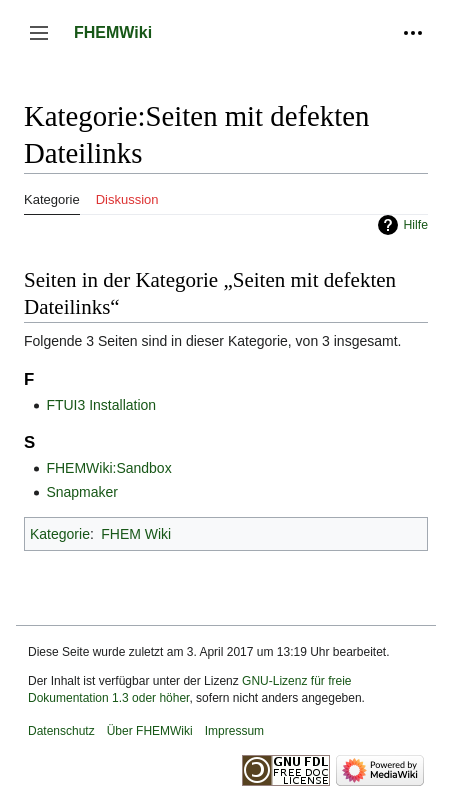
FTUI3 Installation (101, 405)
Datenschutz (61, 731)
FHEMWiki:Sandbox (108, 468)
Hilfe (415, 225)
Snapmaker (82, 492)
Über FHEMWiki (150, 731)
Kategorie (60, 534)
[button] (39, 33)
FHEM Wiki (136, 534)
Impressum (234, 731)
